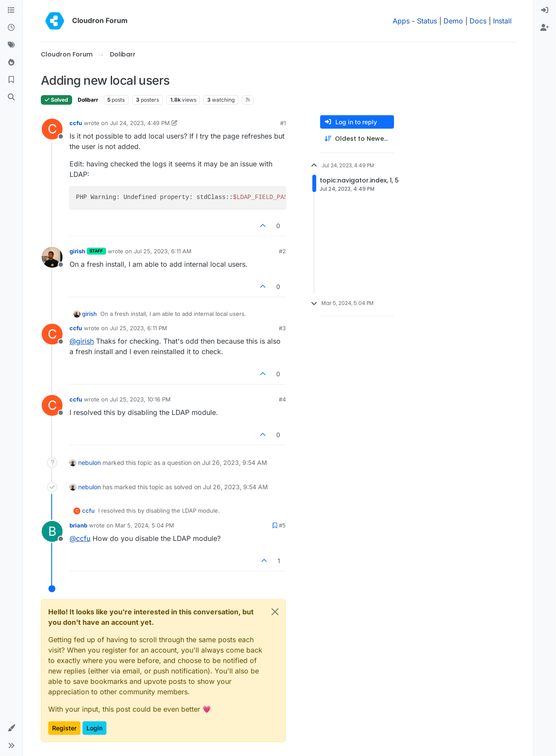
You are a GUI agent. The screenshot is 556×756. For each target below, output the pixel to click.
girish (77, 251)
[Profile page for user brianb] (52, 531)
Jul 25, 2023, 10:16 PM (140, 399)
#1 (283, 123)
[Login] (545, 10)
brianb (78, 525)
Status (427, 21)
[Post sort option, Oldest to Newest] (357, 139)
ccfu (76, 123)
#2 (282, 251)
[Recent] (11, 28)
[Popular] (11, 63)
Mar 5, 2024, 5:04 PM (145, 525)
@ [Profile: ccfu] (80, 538)
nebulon (89, 463)
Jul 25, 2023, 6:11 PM (139, 328)
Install (502, 21)
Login (94, 728)
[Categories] (11, 10)
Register (64, 728)
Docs (478, 21)
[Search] (11, 97)
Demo (453, 21)
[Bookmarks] (11, 80)
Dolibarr (88, 100)
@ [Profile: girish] (82, 341)
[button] (11, 728)
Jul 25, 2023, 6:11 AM (163, 251)
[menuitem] (545, 10)
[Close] (275, 612)
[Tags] (11, 45)
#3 (282, 328)
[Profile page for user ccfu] (52, 129)
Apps (401, 21)
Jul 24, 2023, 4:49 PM (140, 123)
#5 (282, 525)
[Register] (545, 28)
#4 (282, 399)
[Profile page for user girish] (52, 257)
